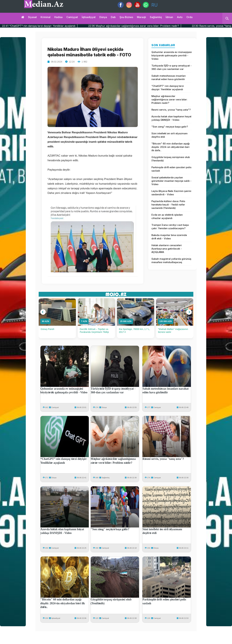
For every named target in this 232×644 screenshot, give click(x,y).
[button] (43, 312)
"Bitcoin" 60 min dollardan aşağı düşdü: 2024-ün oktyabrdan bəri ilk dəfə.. (171, 147)
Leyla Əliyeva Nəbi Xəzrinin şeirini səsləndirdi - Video (171, 193)
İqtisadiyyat (89, 17)
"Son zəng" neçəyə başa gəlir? (170, 127)
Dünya (103, 17)
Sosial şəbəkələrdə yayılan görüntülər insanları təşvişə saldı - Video (171, 181)
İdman (169, 17)
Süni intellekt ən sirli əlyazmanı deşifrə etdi (169, 135)
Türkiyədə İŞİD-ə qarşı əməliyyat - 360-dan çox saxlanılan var (172, 67)
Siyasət (32, 17)
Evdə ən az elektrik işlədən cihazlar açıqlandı (167, 216)
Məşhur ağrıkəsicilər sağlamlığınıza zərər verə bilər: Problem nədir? (169, 100)
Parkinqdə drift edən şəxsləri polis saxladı (171, 169)
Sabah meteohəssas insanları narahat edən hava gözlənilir (169, 77)
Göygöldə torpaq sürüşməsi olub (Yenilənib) (171, 159)
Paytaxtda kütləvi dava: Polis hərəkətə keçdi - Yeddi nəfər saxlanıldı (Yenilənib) (168, 205)
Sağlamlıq (156, 17)
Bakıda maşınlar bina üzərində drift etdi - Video (169, 237)
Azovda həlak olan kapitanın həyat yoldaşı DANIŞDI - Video (171, 118)
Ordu (189, 17)
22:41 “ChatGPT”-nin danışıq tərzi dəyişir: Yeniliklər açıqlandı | (51, 26)
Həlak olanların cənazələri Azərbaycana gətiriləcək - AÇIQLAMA (167, 249)
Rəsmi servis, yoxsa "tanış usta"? (171, 110)
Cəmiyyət (72, 17)
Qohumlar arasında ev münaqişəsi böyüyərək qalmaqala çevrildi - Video (172, 55)
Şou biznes (126, 17)
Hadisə (58, 17)
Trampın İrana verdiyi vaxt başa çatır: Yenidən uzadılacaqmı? (170, 227)
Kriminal (46, 17)
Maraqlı (141, 17)
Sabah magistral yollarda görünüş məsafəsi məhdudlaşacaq (171, 261)
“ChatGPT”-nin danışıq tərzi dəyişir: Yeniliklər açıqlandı (168, 88)
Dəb (113, 17)
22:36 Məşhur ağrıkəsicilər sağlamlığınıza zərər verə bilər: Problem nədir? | (146, 26)
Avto (180, 17)
